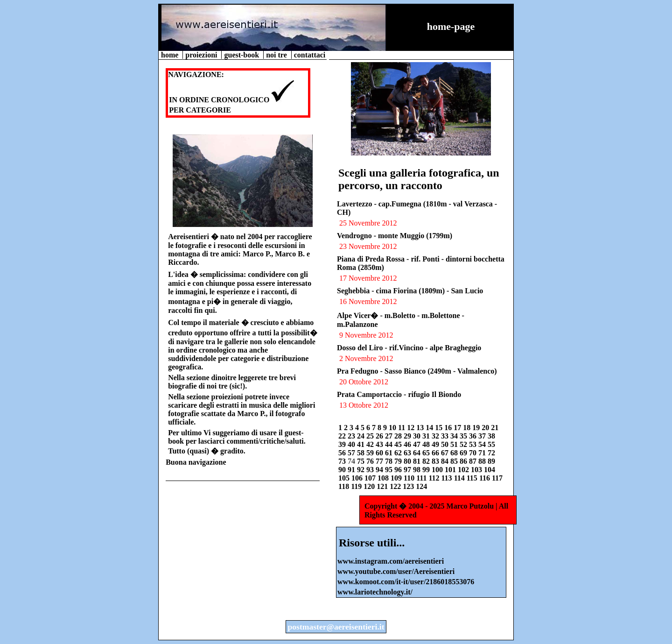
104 (490, 470)
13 (421, 428)
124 (421, 486)
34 (455, 436)
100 (438, 470)
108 (384, 478)
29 (408, 436)
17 (458, 428)
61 (390, 453)
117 (497, 478)
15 (440, 428)
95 (390, 470)
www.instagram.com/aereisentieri (391, 561)
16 (449, 428)
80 (408, 461)
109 (397, 478)
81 (418, 461)
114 (460, 478)
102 (464, 470)
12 (412, 428)
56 (343, 453)
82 (427, 461)
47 (418, 444)
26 (380, 436)
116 (486, 478)
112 (435, 478)
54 (483, 444)
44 (390, 444)
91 (352, 470)
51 (455, 444)
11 (402, 428)
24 (362, 436)
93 (371, 470)
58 (362, 453)
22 (343, 436)
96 (399, 470)
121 (383, 486)
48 (427, 444)
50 (446, 444)
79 (399, 461)
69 (464, 453)
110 (410, 478)
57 (352, 453)
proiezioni (202, 55)
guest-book (242, 55)
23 (352, 436)
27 (390, 436)
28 (399, 436)
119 (357, 486)
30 (418, 436)
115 (473, 478)
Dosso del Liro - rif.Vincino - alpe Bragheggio (409, 348)
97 (408, 470)
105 (345, 478)
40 (352, 444)
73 (343, 461)
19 (477, 428)
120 (370, 486)
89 (491, 461)
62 (399, 453)
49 (436, 444)
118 (345, 486)
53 (474, 444)
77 (380, 461)
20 (486, 428)
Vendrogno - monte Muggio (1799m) (395, 236)
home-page (451, 26)
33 (446, 436)
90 (343, 470)
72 (491, 453)
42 (371, 444)
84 (446, 461)
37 (483, 436)
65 (427, 453)
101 (451, 470)
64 (418, 453)
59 (371, 453)
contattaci (310, 55)
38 (491, 436)
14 (430, 428)
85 (455, 461)
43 (380, 444)
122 (396, 486)
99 (427, 470)
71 (483, 453)
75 (362, 461)
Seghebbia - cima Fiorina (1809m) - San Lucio (410, 291)
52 (464, 444)
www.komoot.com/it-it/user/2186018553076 (406, 582)
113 (448, 478)
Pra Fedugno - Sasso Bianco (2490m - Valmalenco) (417, 371)
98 (418, 470)
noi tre (277, 55)
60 (380, 453)
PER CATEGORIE (200, 110)
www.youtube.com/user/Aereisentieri (396, 571)
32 (436, 436)
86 (464, 461)
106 (358, 478)
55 (491, 444)
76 (371, 461)
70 (474, 453)
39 (343, 444)
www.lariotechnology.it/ (375, 592)
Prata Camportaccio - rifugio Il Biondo (399, 394)
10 (393, 428)
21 (495, 428)
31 (427, 436)
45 (399, 444)
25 (371, 436)
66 (436, 453)
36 (474, 436)
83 (436, 461)
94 (380, 470)
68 (455, 453)
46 (408, 444)
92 (362, 470)
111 (422, 478)
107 (371, 478)
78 (390, 461)
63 (408, 453)
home (171, 55)
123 (409, 486)
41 (362, 444)
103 (477, 470)
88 (483, 461)
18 (468, 428)
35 (464, 436)
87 (474, 461)
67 (446, 453)
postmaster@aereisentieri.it (336, 627)
